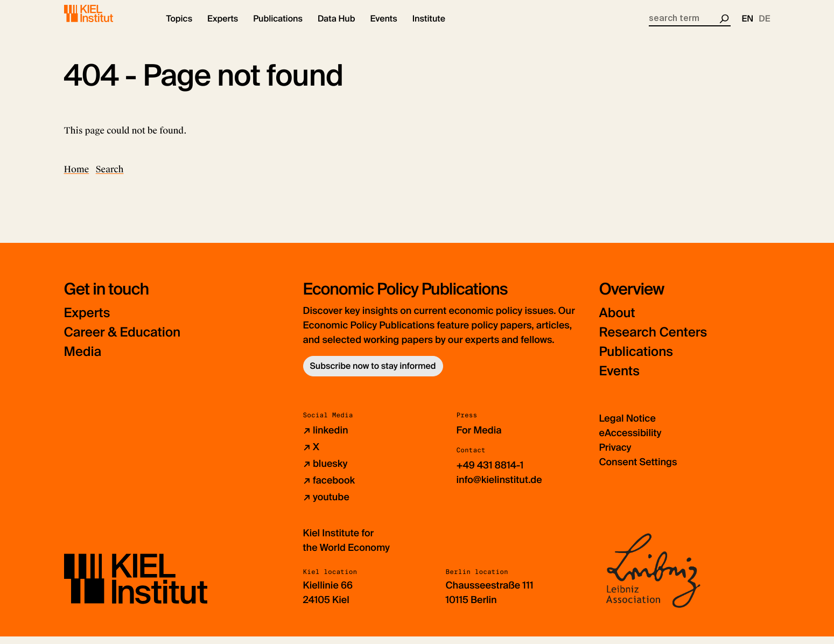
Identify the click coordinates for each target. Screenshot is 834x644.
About (617, 321)
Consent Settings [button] (638, 470)
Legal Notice (628, 426)
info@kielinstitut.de (499, 487)
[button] (180, 27)
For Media (479, 438)
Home (77, 177)
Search (110, 177)
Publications (636, 359)
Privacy (615, 455)
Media (83, 359)
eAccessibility (630, 440)
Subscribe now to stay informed (373, 373)
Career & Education (122, 340)
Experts (87, 321)
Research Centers (653, 340)
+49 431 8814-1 (490, 473)
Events (619, 379)
